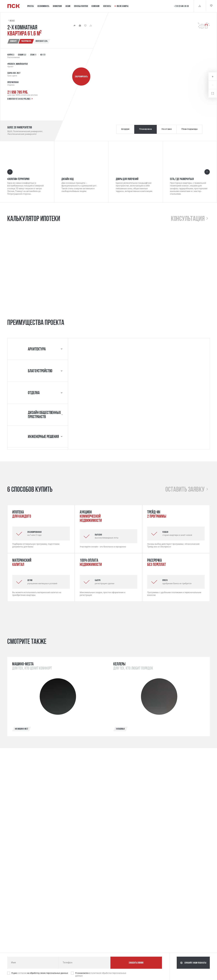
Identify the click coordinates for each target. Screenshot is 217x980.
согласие (22, 973)
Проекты (31, 6)
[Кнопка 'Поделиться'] (74, 26)
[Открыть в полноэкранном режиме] (213, 93)
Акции (68, 6)
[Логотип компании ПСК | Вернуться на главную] (14, 6)
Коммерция (57, 6)
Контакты (107, 6)
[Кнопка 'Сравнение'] (199, 6)
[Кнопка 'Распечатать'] (80, 26)
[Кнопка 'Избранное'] (211, 6)
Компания (95, 6)
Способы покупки (81, 6)
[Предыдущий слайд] (10, 172)
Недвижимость (43, 6)
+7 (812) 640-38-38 (181, 6)
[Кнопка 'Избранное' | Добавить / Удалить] (85, 26)
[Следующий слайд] (207, 172)
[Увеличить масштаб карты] (213, 76)
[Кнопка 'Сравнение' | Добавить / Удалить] (91, 26)
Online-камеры (122, 6)
